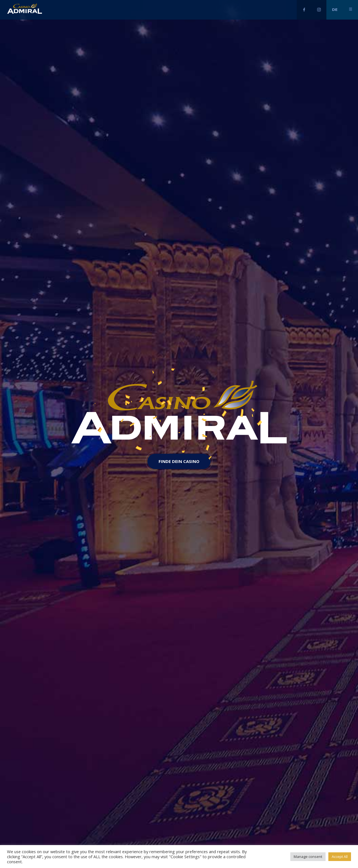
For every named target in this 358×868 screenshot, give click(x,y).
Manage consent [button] (308, 857)
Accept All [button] (340, 857)
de (335, 10)
